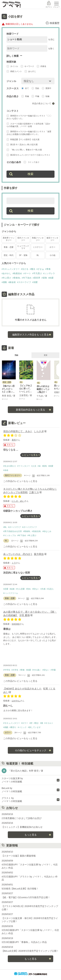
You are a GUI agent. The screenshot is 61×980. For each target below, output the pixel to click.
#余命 (6, 470)
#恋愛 (6, 589)
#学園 (53, 670)
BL (38, 255)
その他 (52, 255)
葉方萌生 (39, 554)
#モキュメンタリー (11, 269)
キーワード (27, 66)
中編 (35, 96)
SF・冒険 (23, 255)
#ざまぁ (40, 269)
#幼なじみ (47, 531)
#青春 (48, 269)
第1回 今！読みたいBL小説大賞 (22, 145)
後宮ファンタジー (52, 239)
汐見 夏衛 (24, 615)
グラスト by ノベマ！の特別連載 (12, 800)
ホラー (52, 247)
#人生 (34, 466)
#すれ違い (37, 670)
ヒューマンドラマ (23, 247)
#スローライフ (24, 282)
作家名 (41, 66)
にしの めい (18, 501)
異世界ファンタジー (9, 239)
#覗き (36, 723)
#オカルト (49, 723)
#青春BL (16, 278)
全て (25, 88)
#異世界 (37, 278)
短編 (46, 96)
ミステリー (38, 247)
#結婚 (12, 589)
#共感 (43, 589)
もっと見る (31, 835)
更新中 (46, 88)
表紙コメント (14, 71)
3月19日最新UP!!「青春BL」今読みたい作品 (24, 942)
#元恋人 (50, 589)
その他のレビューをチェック (31, 750)
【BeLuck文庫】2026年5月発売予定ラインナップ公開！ (30, 951)
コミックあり (31, 162)
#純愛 (51, 278)
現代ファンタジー (23, 239)
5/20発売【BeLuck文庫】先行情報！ (20, 889)
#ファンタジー (24, 466)
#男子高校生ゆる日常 (13, 531)
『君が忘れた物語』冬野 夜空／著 (26, 771)
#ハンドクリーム (11, 593)
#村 (31, 723)
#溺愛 (35, 282)
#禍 (42, 723)
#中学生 (7, 670)
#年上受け (6, 278)
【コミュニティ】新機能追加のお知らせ (22, 827)
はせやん (16, 701)
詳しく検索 (13, 56)
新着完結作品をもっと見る (30, 410)
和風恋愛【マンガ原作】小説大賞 (23, 140)
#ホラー (25, 723)
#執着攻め (17, 273)
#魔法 (32, 269)
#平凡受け (37, 273)
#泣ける (25, 269)
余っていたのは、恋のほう (18, 554)
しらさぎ (39, 431)
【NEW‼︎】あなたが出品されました (23, 689)
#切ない (36, 589)
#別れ (28, 589)
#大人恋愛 (20, 589)
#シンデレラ (49, 273)
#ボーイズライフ (29, 527)
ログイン (49, 7)
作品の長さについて (42, 103)
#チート (27, 273)
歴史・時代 (9, 255)
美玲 (14, 440)
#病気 (45, 466)
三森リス (34, 492)
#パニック (22, 727)
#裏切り (13, 727)
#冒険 (44, 278)
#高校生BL (36, 531)
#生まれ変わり (10, 466)
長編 (25, 96)
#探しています (34, 727)
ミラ (14, 563)
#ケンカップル (10, 535)
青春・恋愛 (9, 247)
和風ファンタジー (38, 239)
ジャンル (11, 81)
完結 (35, 88)
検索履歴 (52, 23)
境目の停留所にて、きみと (18, 431)
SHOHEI (16, 624)
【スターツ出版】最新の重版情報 (19, 856)
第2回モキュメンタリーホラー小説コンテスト (28, 155)
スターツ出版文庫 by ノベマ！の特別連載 (12, 780)
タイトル (12, 66)
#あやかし (6, 273)
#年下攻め (27, 278)
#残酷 (6, 727)
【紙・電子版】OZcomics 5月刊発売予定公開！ (26, 897)
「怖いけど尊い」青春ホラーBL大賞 (24, 150)
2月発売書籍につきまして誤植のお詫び (22, 818)
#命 (39, 466)
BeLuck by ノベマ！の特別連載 (12, 790)
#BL (5, 527)
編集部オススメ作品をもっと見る (31, 335)
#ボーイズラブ (14, 527)
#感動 (4, 282)
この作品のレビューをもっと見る (20, 481)
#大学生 (15, 670)
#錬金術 (12, 282)
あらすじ (30, 71)
